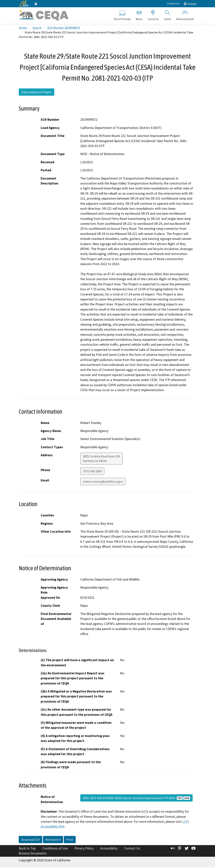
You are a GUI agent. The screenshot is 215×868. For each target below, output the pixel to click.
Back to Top (27, 849)
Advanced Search (185, 15)
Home (23, 28)
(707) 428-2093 (92, 472)
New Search (53, 840)
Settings (190, 4)
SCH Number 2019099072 (64, 28)
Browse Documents (33, 854)
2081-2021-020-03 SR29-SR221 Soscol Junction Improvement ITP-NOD (136, 799)
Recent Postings (122, 15)
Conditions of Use (55, 849)
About (139, 15)
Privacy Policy (84, 849)
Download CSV (30, 840)
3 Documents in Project (37, 93)
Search (167, 15)
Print (70, 840)
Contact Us (173, 3)
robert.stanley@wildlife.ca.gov (103, 482)
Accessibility (109, 849)
